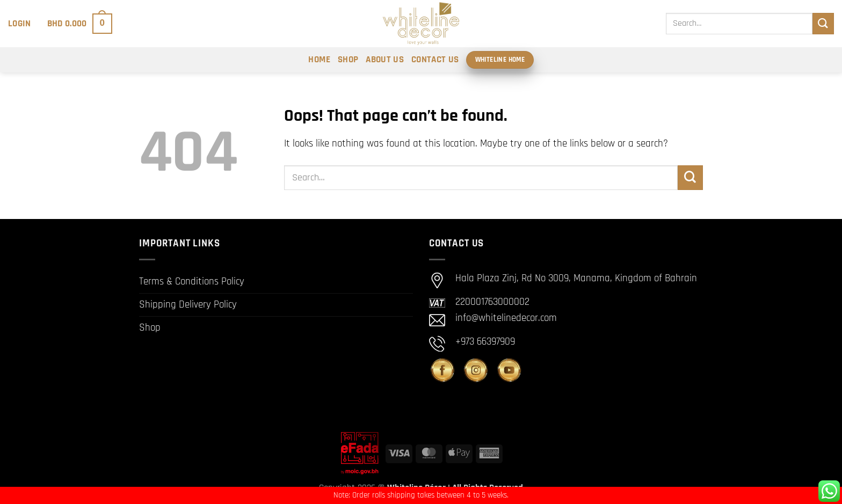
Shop (348, 60)
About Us (385, 60)
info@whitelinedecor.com (506, 318)
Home (319, 60)
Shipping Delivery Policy (188, 305)
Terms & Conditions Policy (192, 282)
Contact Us (435, 60)
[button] (20, 24)
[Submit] (823, 23)
